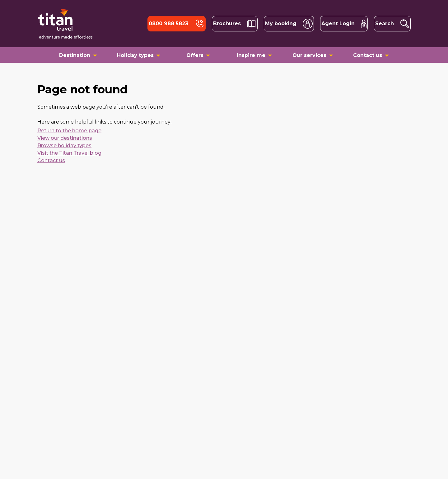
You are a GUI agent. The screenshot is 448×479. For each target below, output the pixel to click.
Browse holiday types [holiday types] (64, 146)
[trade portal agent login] (344, 24)
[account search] (289, 24)
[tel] (177, 24)
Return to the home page (69, 131)
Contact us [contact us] (51, 160)
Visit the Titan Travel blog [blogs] (69, 153)
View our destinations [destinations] (65, 138)
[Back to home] (65, 24)
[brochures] (235, 24)
